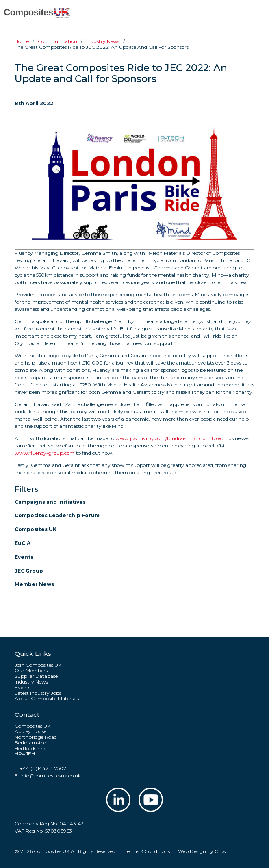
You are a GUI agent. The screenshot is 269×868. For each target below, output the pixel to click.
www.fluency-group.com (45, 453)
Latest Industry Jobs (38, 693)
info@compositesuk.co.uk (51, 776)
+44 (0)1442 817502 (43, 768)
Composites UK (36, 529)
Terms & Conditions (147, 851)
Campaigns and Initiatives (50, 502)
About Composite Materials (47, 699)
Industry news (103, 41)
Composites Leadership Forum (57, 515)
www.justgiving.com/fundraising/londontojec (169, 438)
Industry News (31, 682)
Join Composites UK (38, 665)
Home (22, 41)
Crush (222, 851)
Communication (57, 41)
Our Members (31, 671)
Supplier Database (36, 676)
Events (24, 557)
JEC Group (29, 571)
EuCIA (23, 543)
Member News (34, 584)
